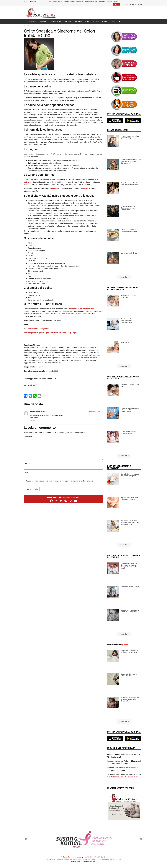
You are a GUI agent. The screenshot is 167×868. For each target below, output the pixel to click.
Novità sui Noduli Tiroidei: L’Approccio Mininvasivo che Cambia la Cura (131, 410)
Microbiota (96, 21)
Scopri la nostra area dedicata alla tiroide (123, 378)
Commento (29, 437)
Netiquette (87, 859)
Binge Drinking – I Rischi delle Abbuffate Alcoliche (130, 184)
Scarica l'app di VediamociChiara (124, 114)
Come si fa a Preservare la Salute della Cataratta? (130, 611)
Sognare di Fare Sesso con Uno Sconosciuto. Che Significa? (130, 699)
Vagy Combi (125, 342)
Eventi (113, 21)
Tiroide (87, 21)
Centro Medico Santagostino (38, 329)
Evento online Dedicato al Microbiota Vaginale (130, 498)
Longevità (105, 21)
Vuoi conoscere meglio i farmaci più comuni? (123, 556)
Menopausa (78, 21)
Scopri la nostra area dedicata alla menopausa (123, 288)
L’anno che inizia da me (129, 253)
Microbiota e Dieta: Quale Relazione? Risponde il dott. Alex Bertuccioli (131, 523)
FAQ (120, 21)
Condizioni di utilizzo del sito (64, 859)
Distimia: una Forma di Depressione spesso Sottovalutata (129, 208)
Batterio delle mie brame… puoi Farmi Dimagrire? (130, 475)
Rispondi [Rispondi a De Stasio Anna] (33, 421)
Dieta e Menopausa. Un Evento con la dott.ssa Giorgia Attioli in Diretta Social (129, 566)
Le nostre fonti (78, 859)
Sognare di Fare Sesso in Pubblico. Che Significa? (130, 652)
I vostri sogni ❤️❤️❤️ (118, 645)
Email (27, 472)
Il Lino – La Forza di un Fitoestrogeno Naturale (129, 231)
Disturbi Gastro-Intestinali (35, 26)
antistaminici (29, 182)
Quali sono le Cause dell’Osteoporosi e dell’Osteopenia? (128, 321)
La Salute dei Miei (56, 21)
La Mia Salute (43, 21)
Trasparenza (94, 859)
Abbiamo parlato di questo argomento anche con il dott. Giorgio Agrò (50, 333)
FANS (85, 189)
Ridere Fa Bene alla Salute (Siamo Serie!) (130, 137)
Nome (27, 464)
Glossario (113, 859)
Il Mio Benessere (31, 21)
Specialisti (68, 21)
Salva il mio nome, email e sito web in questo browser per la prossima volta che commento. (60, 481)
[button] (124, 277)
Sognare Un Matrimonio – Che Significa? (130, 675)
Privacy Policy (51, 859)
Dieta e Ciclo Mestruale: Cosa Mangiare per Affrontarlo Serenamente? (131, 161)
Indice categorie (104, 859)
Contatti (119, 859)
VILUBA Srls (91, 857)
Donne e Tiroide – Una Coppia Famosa (129, 432)
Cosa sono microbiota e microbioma (119, 467)
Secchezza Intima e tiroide (130, 587)
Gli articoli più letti (117, 130)
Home (25, 26)
